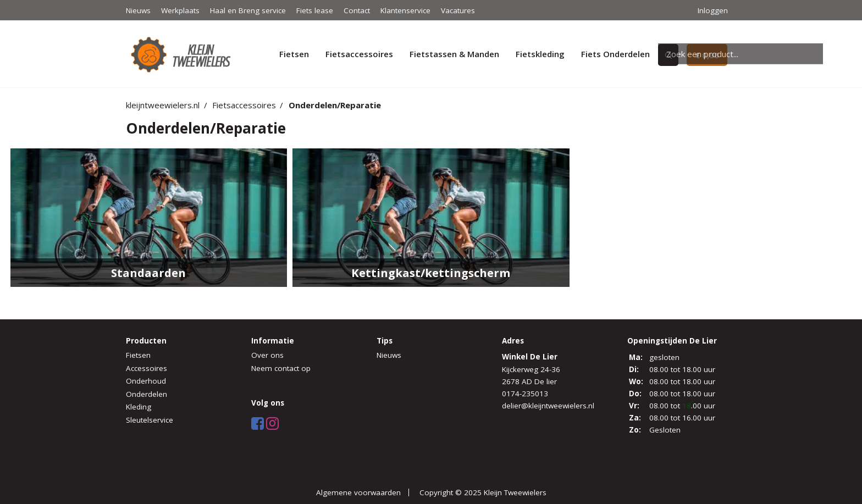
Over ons (267, 355)
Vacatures (458, 10)
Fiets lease (315, 10)
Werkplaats (180, 10)
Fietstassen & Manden (454, 54)
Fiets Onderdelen (615, 54)
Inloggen (713, 10)
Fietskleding (540, 54)
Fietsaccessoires (359, 54)
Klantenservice (405, 10)
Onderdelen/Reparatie (335, 105)
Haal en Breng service (248, 10)
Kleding (139, 407)
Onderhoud (146, 381)
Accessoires (147, 368)
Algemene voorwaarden (358, 492)
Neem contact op (281, 368)
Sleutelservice (150, 420)
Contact (357, 10)
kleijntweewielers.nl (163, 105)
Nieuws (138, 10)
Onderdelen (147, 394)
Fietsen (294, 54)
